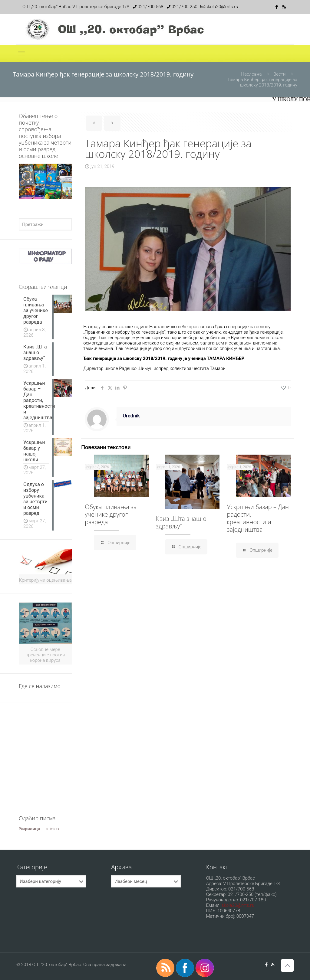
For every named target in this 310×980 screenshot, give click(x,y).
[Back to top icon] (287, 965)
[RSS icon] (284, 7)
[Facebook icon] (277, 7)
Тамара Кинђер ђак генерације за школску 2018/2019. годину (262, 82)
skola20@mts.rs (238, 905)
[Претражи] (45, 224)
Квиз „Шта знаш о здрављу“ (181, 522)
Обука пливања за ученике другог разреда (111, 514)
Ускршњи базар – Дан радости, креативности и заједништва (258, 518)
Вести (279, 74)
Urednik (131, 416)
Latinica (51, 829)
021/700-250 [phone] (185, 7)
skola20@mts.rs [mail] (222, 7)
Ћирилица (30, 829)
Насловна (251, 74)
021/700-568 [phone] (151, 7)
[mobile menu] (21, 53)
